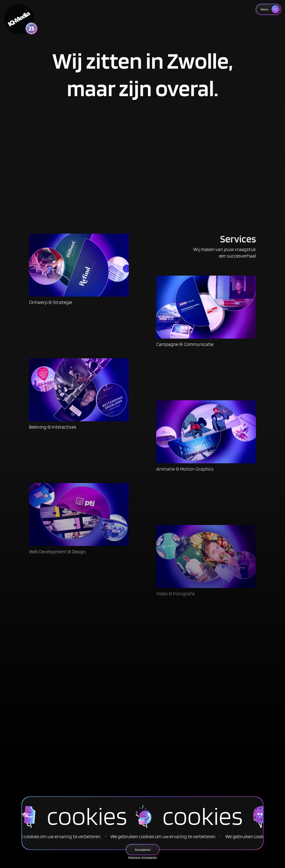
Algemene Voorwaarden (143, 857)
